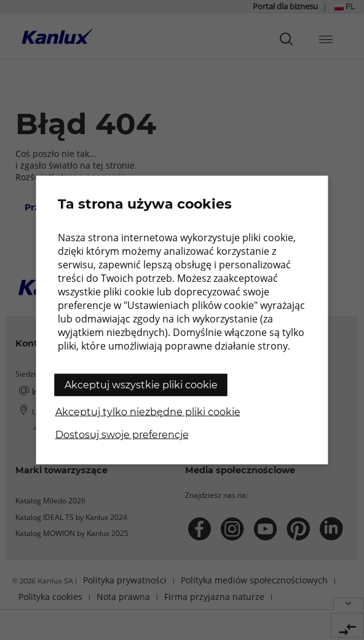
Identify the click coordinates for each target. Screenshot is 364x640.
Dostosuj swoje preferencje (122, 435)
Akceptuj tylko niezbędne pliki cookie (148, 412)
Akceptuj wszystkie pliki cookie (141, 385)
